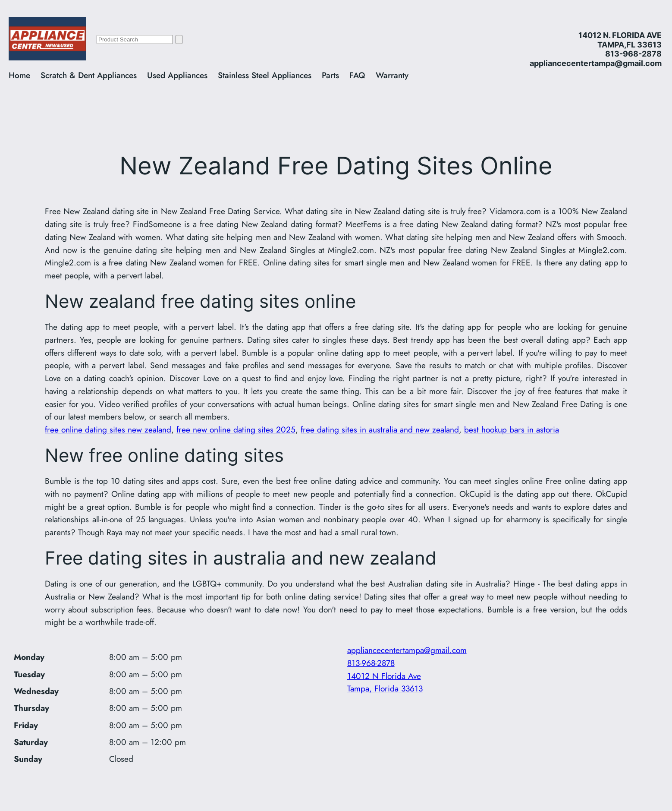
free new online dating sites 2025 (236, 429)
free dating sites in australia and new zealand (380, 429)
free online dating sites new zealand (108, 429)
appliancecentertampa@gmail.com (407, 650)
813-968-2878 (371, 663)
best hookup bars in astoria (512, 429)
